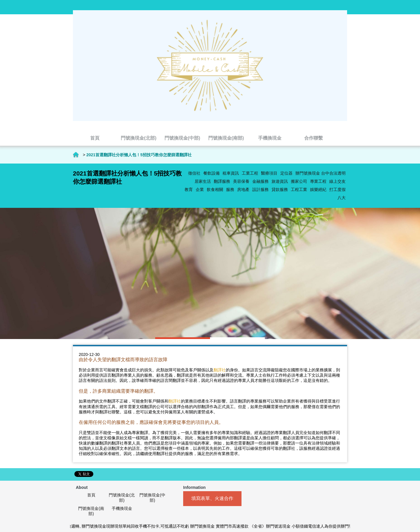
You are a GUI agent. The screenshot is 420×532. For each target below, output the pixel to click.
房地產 (243, 189)
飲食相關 (215, 189)
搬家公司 (299, 181)
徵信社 (194, 173)
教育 (189, 189)
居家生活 (203, 181)
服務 (230, 189)
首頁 (76, 155)
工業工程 (250, 173)
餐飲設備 (211, 173)
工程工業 (299, 189)
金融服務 (260, 181)
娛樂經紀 (318, 189)
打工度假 (337, 189)
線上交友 (337, 181)
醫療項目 (269, 173)
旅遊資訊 (280, 181)
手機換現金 (122, 508)
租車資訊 (231, 173)
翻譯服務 (222, 181)
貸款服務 (280, 189)
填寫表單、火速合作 (212, 498)
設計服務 (260, 189)
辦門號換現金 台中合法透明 (321, 173)
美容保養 (241, 181)
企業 (200, 189)
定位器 (286, 173)
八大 (342, 198)
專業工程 (318, 181)
